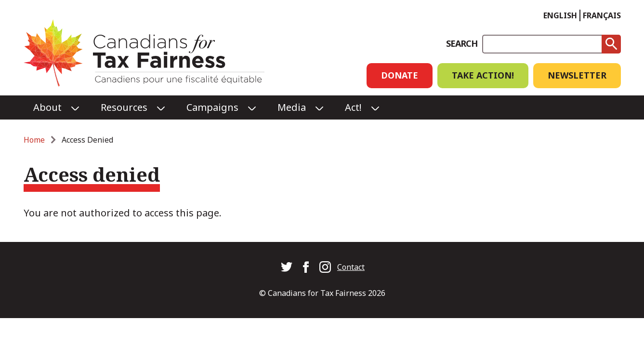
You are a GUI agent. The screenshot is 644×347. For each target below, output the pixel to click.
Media (292, 107)
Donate (400, 75)
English (560, 15)
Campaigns (212, 107)
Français (602, 15)
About (47, 107)
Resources (124, 107)
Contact (351, 267)
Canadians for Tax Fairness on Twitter (287, 267)
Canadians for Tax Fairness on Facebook (306, 267)
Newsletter (577, 75)
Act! (353, 107)
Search (462, 43)
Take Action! (483, 75)
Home (34, 140)
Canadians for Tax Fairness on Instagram (325, 267)
